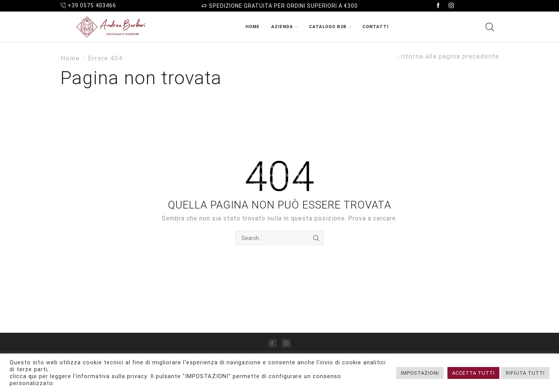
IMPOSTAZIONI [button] (420, 373)
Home (253, 27)
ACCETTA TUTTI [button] (473, 373)
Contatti (375, 27)
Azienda (284, 27)
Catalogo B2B (330, 27)
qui (33, 376)
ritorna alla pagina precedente (450, 56)
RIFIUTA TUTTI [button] (525, 373)
